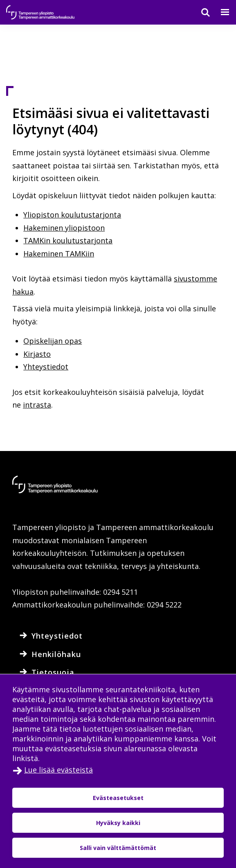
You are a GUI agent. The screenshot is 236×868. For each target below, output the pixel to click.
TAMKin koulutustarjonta (68, 240)
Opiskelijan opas (53, 341)
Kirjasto (37, 354)
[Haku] (200, 12)
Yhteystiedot (46, 367)
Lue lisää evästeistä (58, 770)
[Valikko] (220, 12)
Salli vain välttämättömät (118, 848)
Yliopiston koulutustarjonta (72, 215)
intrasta (37, 405)
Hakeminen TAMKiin (59, 254)
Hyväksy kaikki (118, 823)
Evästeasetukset (118, 798)
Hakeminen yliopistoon (64, 228)
